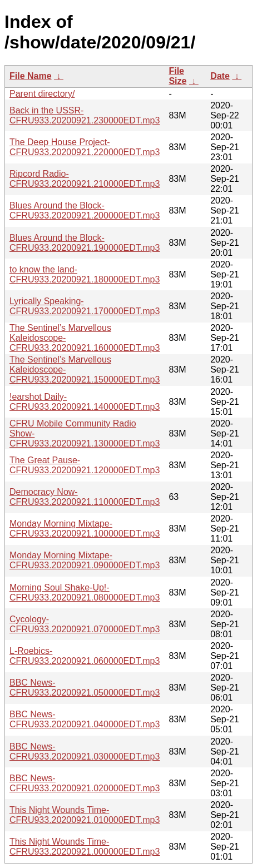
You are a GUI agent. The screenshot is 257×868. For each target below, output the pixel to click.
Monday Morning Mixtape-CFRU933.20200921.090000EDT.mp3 (85, 560)
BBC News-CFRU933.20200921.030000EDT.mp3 (85, 752)
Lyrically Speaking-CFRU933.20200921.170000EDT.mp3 (85, 306)
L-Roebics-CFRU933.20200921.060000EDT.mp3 (85, 656)
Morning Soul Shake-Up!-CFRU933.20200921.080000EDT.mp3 (85, 592)
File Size (177, 76)
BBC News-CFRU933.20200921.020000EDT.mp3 (85, 783)
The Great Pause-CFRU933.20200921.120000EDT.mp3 (85, 465)
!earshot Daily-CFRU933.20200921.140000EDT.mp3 (85, 402)
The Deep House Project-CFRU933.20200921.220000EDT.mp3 (85, 147)
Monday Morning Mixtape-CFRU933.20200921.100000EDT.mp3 (85, 529)
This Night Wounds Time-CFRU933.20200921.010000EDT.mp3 (85, 815)
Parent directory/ (42, 94)
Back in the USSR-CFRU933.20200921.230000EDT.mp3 (85, 115)
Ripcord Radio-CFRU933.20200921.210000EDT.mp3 (85, 179)
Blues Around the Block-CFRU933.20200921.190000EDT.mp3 (85, 243)
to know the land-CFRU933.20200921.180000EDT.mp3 (85, 274)
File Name (31, 76)
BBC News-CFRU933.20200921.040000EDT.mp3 (85, 719)
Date (220, 76)
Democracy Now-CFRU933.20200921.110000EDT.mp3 (85, 497)
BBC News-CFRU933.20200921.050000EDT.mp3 (85, 688)
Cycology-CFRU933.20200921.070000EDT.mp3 (85, 624)
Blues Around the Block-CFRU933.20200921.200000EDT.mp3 (85, 210)
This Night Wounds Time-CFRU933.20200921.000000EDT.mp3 (85, 847)
